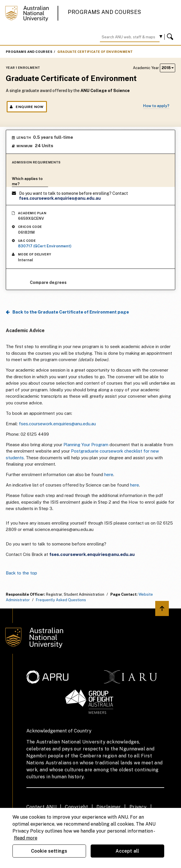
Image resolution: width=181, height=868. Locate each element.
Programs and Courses (105, 12)
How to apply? (156, 106)
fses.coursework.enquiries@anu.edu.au (58, 424)
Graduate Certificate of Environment (95, 52)
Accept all (127, 851)
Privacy (138, 807)
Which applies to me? (27, 181)
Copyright (76, 807)
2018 (168, 68)
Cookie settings (49, 851)
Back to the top (21, 573)
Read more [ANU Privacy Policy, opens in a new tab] (26, 838)
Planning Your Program (86, 445)
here (109, 474)
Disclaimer (109, 807)
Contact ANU (41, 807)
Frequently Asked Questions (61, 600)
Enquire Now (27, 107)
